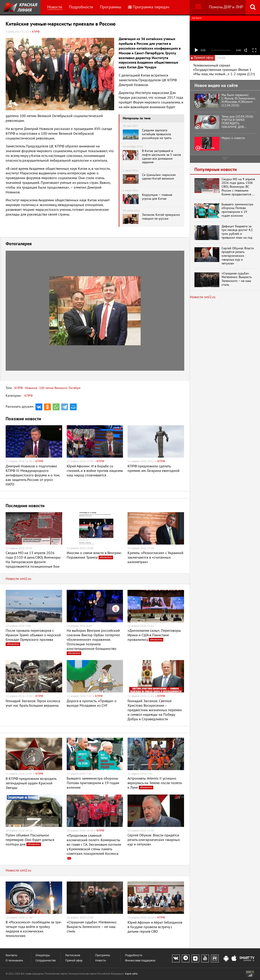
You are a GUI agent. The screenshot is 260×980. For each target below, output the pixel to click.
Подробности (81, 7)
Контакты (12, 955)
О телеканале (14, 961)
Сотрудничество (46, 961)
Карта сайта (131, 974)
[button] (180, 255)
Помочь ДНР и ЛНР (226, 7)
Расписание (73, 955)
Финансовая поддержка (140, 961)
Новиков (31, 388)
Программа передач (149, 7)
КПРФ (19, 388)
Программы (111, 7)
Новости (55, 7)
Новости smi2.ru (18, 579)
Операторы (43, 955)
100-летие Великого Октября (59, 388)
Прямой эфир (74, 961)
